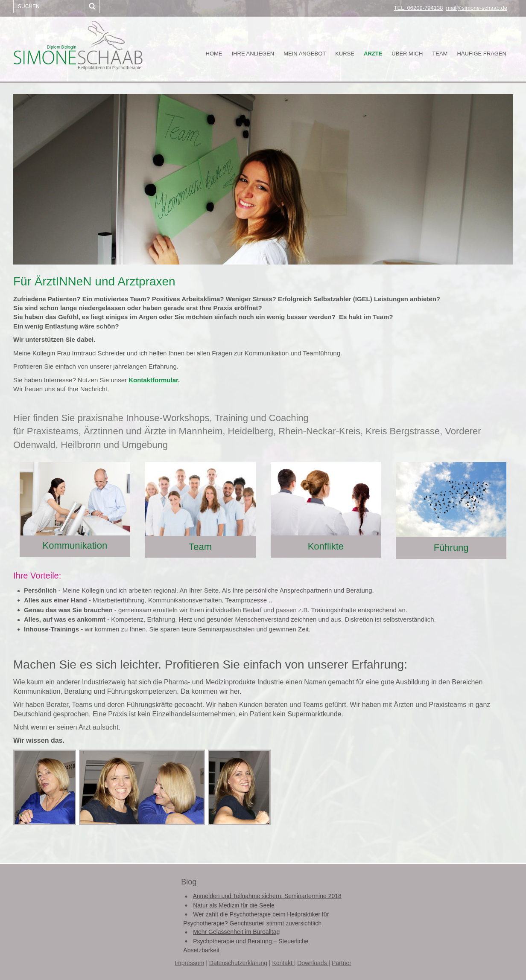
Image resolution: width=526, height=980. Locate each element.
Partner (342, 963)
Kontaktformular (153, 380)
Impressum (189, 963)
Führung (451, 548)
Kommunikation (75, 545)
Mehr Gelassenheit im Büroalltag (236, 932)
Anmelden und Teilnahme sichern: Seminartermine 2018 (267, 896)
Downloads (313, 963)
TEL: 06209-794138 (419, 8)
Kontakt (283, 963)
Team (200, 547)
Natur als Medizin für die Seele (234, 905)
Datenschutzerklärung (238, 963)
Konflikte (326, 546)
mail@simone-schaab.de (477, 8)
